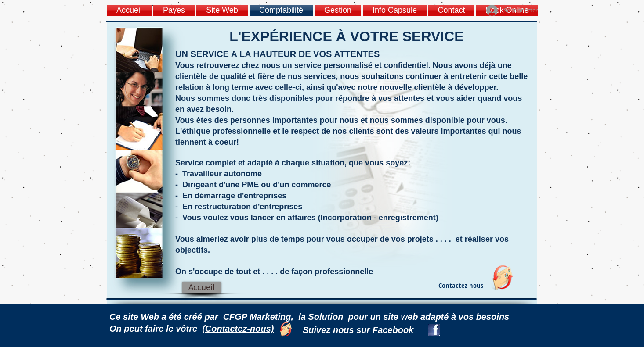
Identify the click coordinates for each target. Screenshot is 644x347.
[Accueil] (202, 287)
